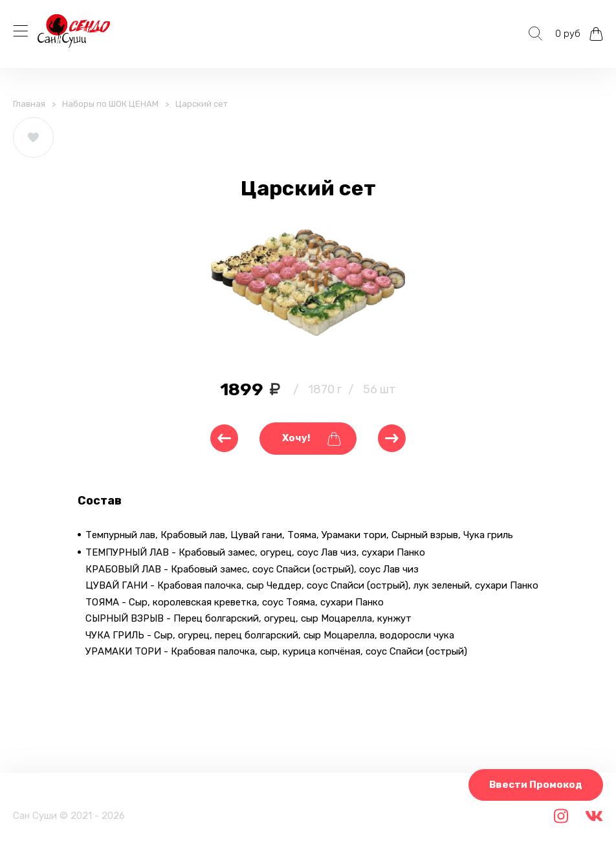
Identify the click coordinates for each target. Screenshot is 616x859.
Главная (29, 104)
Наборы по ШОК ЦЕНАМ (110, 104)
